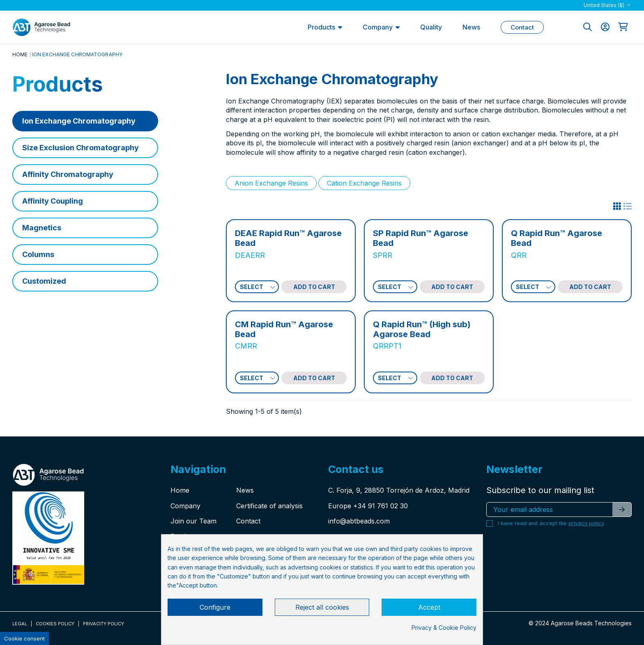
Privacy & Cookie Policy (444, 628)
